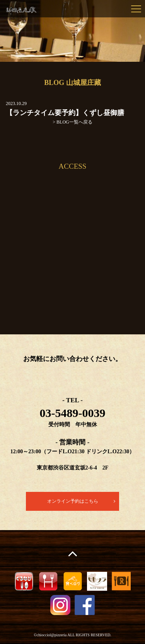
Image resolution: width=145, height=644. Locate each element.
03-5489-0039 (73, 413)
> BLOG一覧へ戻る (72, 122)
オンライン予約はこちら (73, 501)
